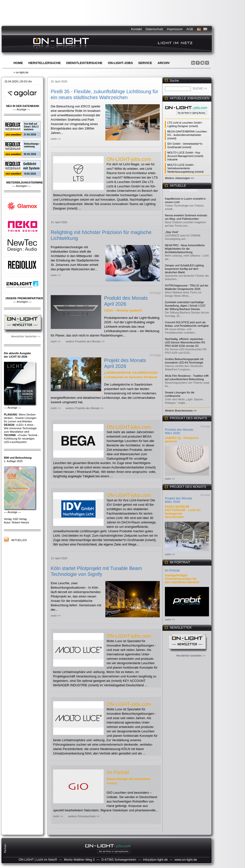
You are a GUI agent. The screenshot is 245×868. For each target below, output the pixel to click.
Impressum (175, 29)
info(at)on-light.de (155, 860)
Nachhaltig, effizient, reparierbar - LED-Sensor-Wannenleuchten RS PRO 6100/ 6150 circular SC (185, 342)
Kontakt (136, 29)
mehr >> (56, 139)
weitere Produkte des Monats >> (85, 341)
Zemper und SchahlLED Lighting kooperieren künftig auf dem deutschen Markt (184, 269)
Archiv (164, 63)
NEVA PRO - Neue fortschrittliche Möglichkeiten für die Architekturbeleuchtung (185, 249)
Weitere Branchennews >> (181, 411)
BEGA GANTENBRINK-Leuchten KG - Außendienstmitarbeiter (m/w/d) (187, 135)
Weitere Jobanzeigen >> (179, 178)
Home (18, 63)
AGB (190, 29)
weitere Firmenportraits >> (84, 816)
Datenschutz (154, 29)
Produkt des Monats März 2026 (179, 431)
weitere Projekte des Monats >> (85, 408)
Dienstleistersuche (84, 63)
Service (145, 63)
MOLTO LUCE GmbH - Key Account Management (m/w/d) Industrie (185, 156)
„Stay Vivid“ (172, 232)
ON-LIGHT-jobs (120, 63)
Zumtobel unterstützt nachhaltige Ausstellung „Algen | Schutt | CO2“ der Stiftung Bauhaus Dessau (185, 306)
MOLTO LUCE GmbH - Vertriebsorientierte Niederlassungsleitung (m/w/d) (185, 168)
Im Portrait (118, 772)
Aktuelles (19, 540)
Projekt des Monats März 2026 (178, 500)
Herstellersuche (45, 63)
